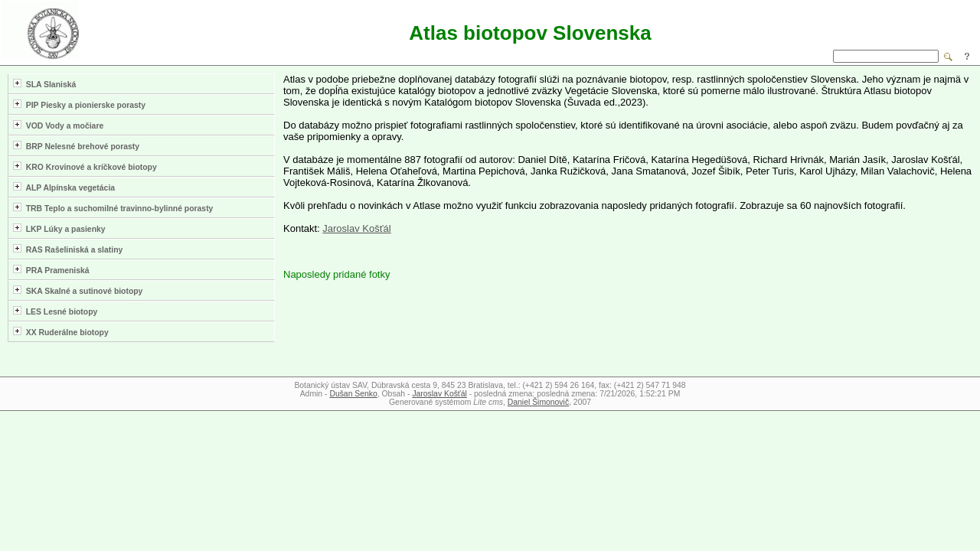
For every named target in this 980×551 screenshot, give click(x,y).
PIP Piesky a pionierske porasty (79, 104)
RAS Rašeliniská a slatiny (68, 249)
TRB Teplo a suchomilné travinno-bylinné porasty (113, 208)
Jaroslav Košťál (356, 228)
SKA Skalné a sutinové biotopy (78, 290)
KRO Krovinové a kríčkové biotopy (85, 166)
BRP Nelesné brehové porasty (76, 146)
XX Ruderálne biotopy (61, 332)
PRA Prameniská (51, 270)
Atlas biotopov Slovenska (530, 33)
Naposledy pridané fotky (336, 274)
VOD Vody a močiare (58, 125)
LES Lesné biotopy (55, 311)
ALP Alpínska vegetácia (64, 187)
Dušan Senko (353, 394)
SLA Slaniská (44, 84)
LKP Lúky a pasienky (59, 228)
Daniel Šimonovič (538, 402)
